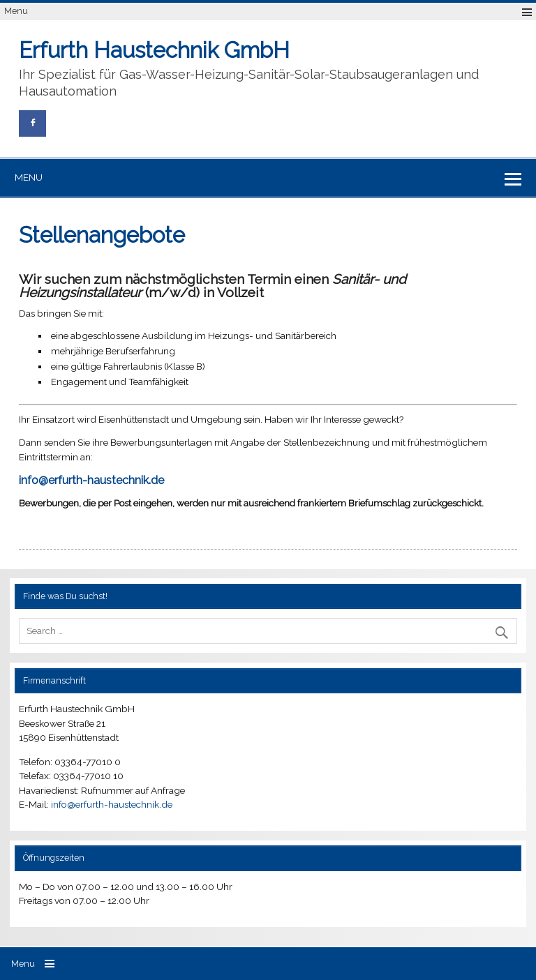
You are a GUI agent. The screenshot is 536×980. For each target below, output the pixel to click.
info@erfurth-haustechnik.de (112, 804)
